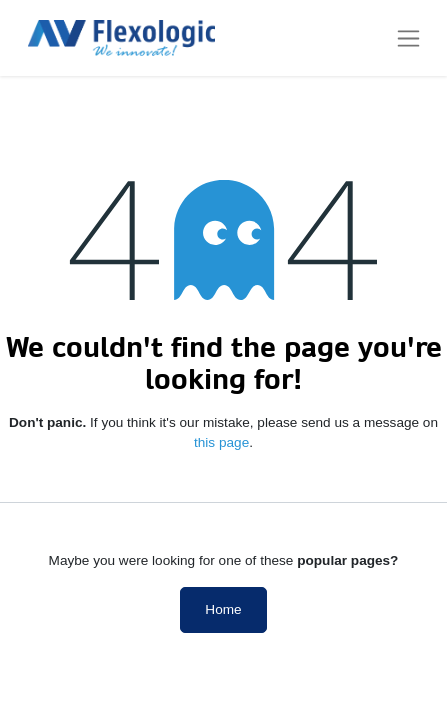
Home (223, 609)
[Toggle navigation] (408, 38)
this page (221, 442)
